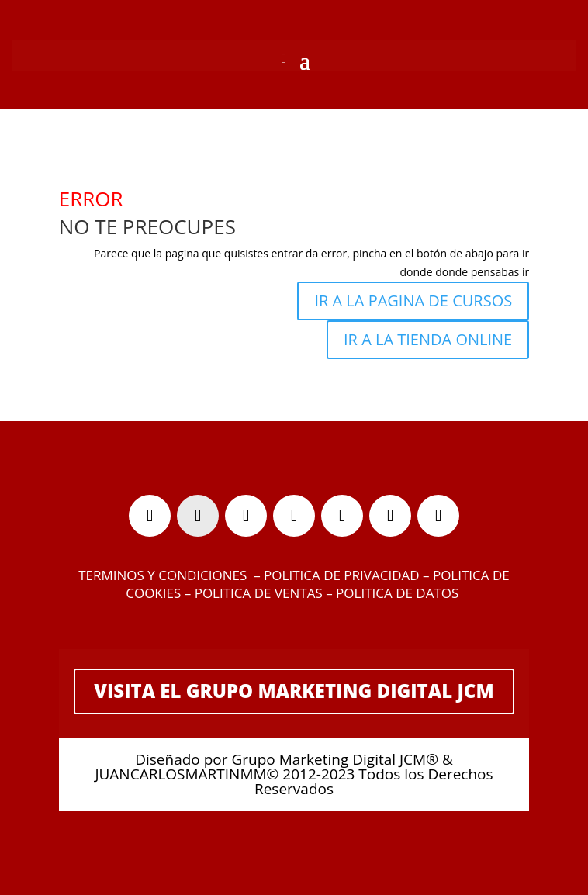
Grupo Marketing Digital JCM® (334, 759)
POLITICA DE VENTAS (259, 593)
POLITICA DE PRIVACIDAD (341, 575)
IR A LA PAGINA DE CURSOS (413, 301)
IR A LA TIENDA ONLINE (428, 339)
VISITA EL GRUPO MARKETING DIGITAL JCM (294, 691)
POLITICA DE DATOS (399, 593)
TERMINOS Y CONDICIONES (163, 575)
